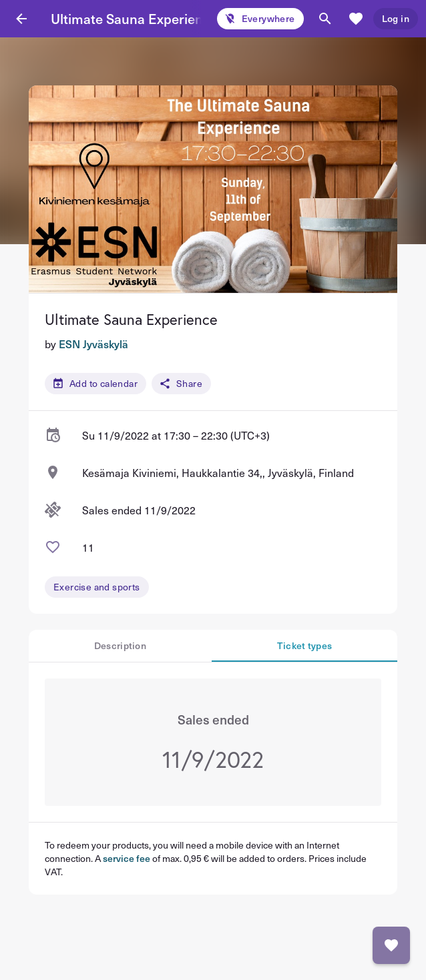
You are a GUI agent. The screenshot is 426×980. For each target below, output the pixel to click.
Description (120, 645)
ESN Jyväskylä (93, 344)
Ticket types (305, 645)
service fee (127, 858)
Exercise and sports (97, 587)
